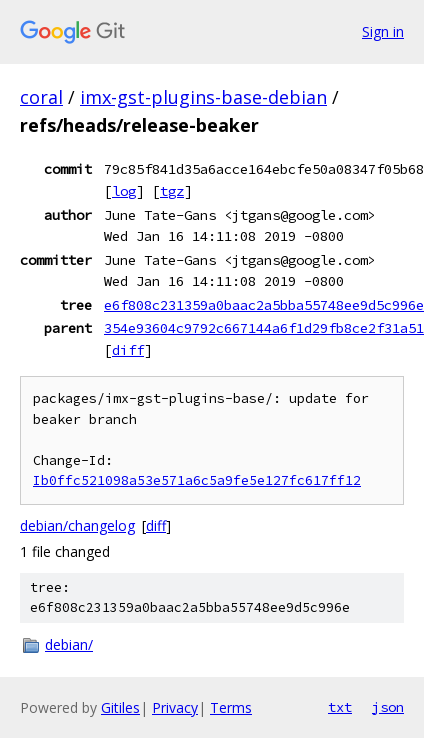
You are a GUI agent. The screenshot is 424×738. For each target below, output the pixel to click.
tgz (172, 191)
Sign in (383, 31)
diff (128, 350)
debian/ (69, 644)
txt (340, 707)
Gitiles (120, 707)
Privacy (175, 707)
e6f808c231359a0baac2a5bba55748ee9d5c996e (264, 305)
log (124, 191)
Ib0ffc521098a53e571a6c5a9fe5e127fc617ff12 (197, 480)
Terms (231, 707)
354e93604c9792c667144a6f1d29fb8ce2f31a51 (264, 328)
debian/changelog (77, 525)
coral (41, 97)
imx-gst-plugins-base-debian (203, 97)
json (388, 707)
